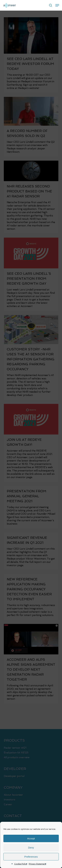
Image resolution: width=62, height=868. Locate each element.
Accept (31, 838)
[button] (57, 5)
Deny (31, 848)
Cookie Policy (21, 864)
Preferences (31, 857)
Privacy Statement (37, 864)
